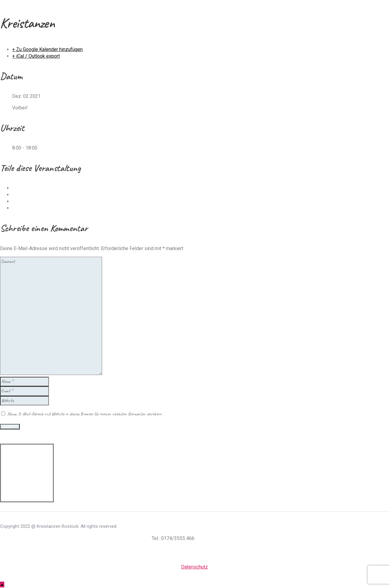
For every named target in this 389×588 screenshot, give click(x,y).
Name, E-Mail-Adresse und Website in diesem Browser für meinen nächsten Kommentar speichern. (85, 414)
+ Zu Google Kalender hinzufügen (47, 49)
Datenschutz (194, 567)
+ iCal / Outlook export (36, 56)
